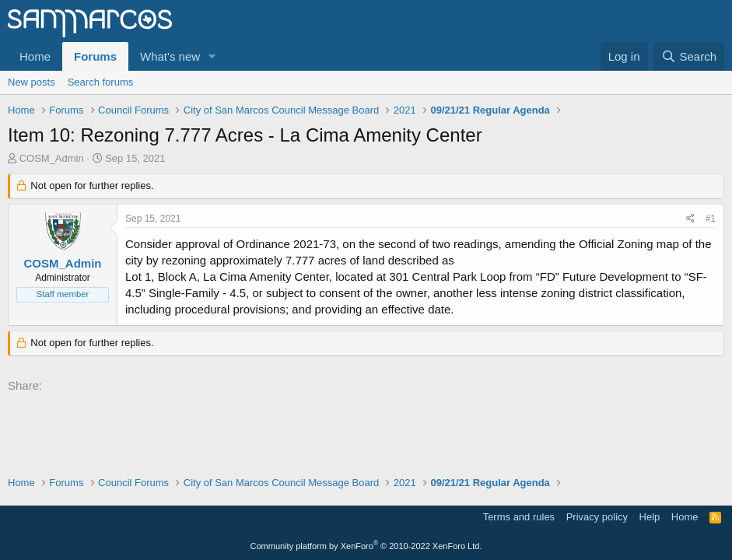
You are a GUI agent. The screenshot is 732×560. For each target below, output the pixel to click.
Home (35, 56)
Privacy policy (597, 517)
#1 (711, 219)
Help (650, 517)
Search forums (101, 82)
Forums (95, 56)
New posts (32, 82)
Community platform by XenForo (366, 546)
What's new (170, 56)
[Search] (689, 56)
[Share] (690, 219)
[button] (212, 56)
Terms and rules (519, 517)
